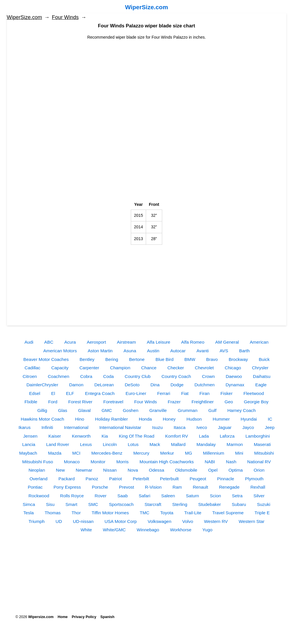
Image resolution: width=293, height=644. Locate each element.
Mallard (178, 444)
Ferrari (163, 393)
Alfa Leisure (159, 342)
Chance (149, 368)
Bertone (137, 359)
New (60, 470)
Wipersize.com (41, 617)
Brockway (238, 359)
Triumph (37, 521)
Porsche (100, 487)
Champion (120, 368)
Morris (123, 462)
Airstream (126, 342)
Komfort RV (176, 436)
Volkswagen (160, 521)
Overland (38, 479)
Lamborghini (258, 436)
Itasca (180, 427)
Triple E (262, 513)
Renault (200, 487)
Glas (63, 410)
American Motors (60, 351)
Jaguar (225, 427)
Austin (153, 351)
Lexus (86, 444)
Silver (259, 496)
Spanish (107, 617)
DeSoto (132, 385)
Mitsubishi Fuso (38, 462)
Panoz (92, 479)
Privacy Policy (84, 617)
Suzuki (264, 504)
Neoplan (37, 470)
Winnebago (148, 530)
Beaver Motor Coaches (46, 359)
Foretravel (113, 402)
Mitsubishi (264, 453)
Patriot (116, 479)
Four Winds (65, 17)
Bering (112, 359)
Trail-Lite (193, 513)
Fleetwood (254, 393)
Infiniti (47, 427)
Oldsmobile (186, 470)
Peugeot (198, 479)
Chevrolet (204, 368)
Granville (158, 410)
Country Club (138, 376)
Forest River (80, 402)
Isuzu (157, 427)
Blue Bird (165, 359)
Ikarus (24, 427)
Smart (71, 504)
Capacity (60, 368)
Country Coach (176, 376)
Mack (155, 444)
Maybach (28, 453)
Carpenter (89, 368)
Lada (204, 436)
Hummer (221, 419)
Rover (101, 496)
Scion (216, 496)
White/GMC (114, 530)
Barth (244, 351)
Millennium (214, 453)
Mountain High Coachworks (167, 462)
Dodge (177, 385)
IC (270, 419)
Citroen (30, 376)
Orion (259, 470)
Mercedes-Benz (107, 453)
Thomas (53, 513)
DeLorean (104, 385)
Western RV (216, 521)
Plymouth (254, 479)
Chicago (233, 368)
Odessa (157, 470)
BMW (190, 359)
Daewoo (234, 376)
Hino (80, 419)
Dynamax (235, 385)
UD (59, 521)
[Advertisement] (147, 81)
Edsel (35, 393)
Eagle (261, 385)
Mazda (55, 453)
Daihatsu (262, 376)
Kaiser (55, 436)
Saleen (168, 496)
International (76, 427)
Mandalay (206, 444)
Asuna (130, 351)
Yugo (207, 530)
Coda (108, 376)
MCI (76, 453)
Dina (155, 385)
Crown (208, 376)
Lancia (29, 444)
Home (63, 617)
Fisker (226, 393)
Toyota (167, 513)
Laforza (227, 436)
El (53, 393)
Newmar (84, 470)
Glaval (84, 410)
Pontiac (35, 487)
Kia (105, 436)
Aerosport (96, 342)
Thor (76, 513)
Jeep (270, 427)
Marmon (235, 444)
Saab (123, 496)
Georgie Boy (256, 402)
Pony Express (67, 487)
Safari (144, 496)
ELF (70, 393)
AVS (224, 351)
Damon (76, 385)
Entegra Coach (100, 393)
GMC (107, 410)
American (259, 342)
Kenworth (81, 436)
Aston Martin (100, 351)
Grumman (188, 410)
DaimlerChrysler (42, 385)
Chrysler (260, 368)
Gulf (212, 410)
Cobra (86, 376)
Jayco (248, 427)
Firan (204, 393)
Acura (70, 342)
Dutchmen (205, 385)
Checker (176, 368)
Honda (145, 419)
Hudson (194, 419)
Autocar (178, 351)
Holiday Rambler (111, 419)
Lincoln (110, 444)
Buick (264, 359)
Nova (133, 470)
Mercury (141, 453)
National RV (259, 462)
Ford (53, 402)
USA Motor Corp (121, 521)
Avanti (203, 351)
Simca (29, 504)
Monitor (98, 462)
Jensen (30, 436)
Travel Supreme (228, 513)
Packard (67, 479)
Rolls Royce (72, 496)
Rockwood (39, 496)
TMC (144, 513)
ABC (49, 342)
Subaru (239, 504)
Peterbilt (141, 479)
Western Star (252, 521)
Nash (231, 462)
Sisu (50, 504)
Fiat (185, 393)
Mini (239, 453)
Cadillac (32, 368)
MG (189, 453)
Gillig (42, 410)
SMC (93, 504)
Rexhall (258, 487)
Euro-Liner (136, 393)
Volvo (188, 521)
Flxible (31, 402)
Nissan (110, 470)
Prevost (126, 487)
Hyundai (249, 419)
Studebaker (210, 504)
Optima (236, 470)
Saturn (192, 496)
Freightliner (203, 402)
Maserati (262, 444)
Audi (29, 342)
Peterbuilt (169, 479)
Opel (213, 470)
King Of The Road (137, 436)
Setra (237, 496)
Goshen (131, 410)
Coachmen (58, 376)
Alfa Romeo (193, 342)
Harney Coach (241, 410)
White (86, 530)
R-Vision (153, 487)
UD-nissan (83, 521)
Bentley (87, 359)
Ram (177, 487)
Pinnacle (226, 479)
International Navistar (120, 427)
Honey (169, 419)
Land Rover (58, 444)
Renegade (229, 487)
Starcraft (153, 504)
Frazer (174, 402)
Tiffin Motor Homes (110, 513)
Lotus (133, 444)
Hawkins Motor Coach (42, 419)
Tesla (29, 513)
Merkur (167, 453)
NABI (210, 462)
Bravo (212, 359)
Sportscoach (121, 504)
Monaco (72, 462)
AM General (227, 342)
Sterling (180, 504)
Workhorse (181, 530)
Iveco (202, 427)
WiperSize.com (146, 7)
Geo (229, 402)
